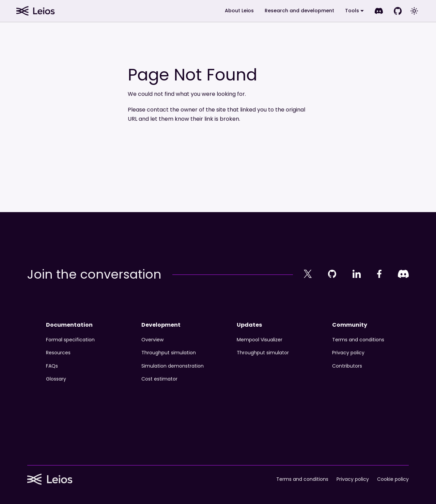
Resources (58, 353)
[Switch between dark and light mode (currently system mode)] (414, 11)
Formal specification (70, 340)
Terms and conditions (358, 340)
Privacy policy (348, 353)
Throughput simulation (169, 353)
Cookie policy (393, 479)
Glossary (56, 379)
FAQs (52, 366)
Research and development (299, 11)
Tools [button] (352, 11)
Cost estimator (159, 379)
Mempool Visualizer (260, 340)
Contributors (347, 366)
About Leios (239, 11)
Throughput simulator (263, 353)
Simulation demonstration (173, 366)
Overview (152, 340)
